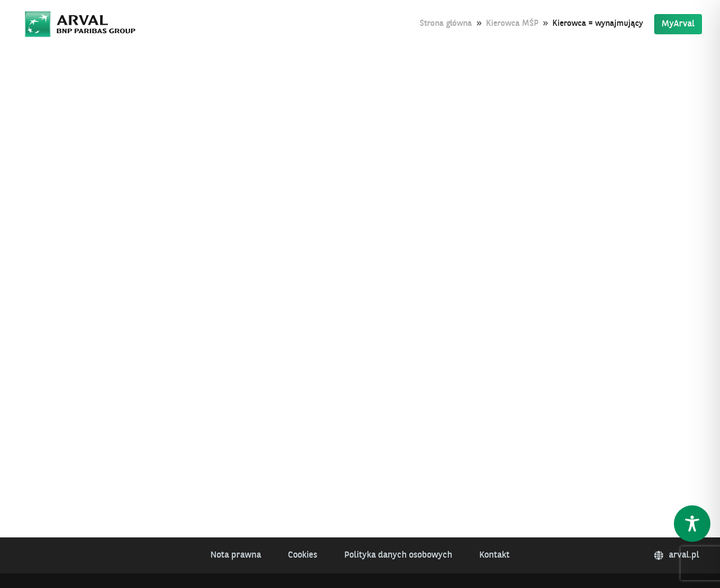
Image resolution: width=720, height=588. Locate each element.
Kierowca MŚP (512, 24)
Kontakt (494, 555)
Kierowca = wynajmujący (598, 24)
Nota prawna (236, 555)
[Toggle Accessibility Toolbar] (692, 524)
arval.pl (677, 555)
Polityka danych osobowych (398, 555)
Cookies (303, 555)
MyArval (678, 24)
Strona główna (446, 24)
